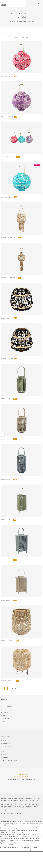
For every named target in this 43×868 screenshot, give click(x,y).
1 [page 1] (6, 689)
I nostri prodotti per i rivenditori (24, 21)
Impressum (6, 749)
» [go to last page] (19, 689)
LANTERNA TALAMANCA (10, 641)
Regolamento (6, 743)
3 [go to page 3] (12, 689)
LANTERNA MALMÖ (9, 399)
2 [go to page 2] (9, 689)
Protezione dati (7, 746)
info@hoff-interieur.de (22, 776)
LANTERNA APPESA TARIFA (11, 237)
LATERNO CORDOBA (9, 76)
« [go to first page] (3, 689)
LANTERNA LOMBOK (9, 318)
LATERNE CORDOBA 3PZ (11, 157)
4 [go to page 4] (16, 689)
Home (11, 21)
